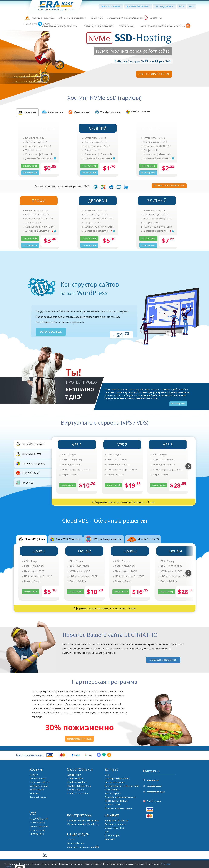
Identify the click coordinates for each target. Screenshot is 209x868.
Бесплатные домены (115, 782)
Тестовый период (39, 797)
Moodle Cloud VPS (76, 790)
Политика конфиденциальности (121, 797)
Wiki (107, 832)
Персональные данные (116, 801)
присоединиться (79, 738)
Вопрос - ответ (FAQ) (115, 828)
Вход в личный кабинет (116, 820)
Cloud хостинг (74, 775)
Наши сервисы (112, 790)
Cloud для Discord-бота (78, 793)
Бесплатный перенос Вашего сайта (122, 786)
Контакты (110, 839)
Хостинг (34, 775)
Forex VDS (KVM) (38, 830)
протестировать (178, 404)
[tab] (27, 113)
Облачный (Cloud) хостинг (59, 25)
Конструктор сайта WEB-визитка (162, 25)
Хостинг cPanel (37, 790)
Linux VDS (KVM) (37, 823)
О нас (108, 775)
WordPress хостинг (39, 786)
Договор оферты (113, 793)
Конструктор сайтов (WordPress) (83, 824)
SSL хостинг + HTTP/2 (40, 782)
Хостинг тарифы (43, 17)
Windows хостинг (38, 778)
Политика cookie (113, 804)
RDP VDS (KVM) (37, 834)
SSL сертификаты (76, 843)
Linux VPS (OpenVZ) (39, 819)
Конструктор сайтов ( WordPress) (109, 25)
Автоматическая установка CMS (83, 847)
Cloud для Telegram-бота (79, 786)
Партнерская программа (117, 778)
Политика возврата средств (119, 808)
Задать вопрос (112, 835)
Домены (156, 17)
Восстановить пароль (116, 824)
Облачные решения (72, 17)
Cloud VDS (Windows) (77, 782)
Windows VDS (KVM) (39, 826)
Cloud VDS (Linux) (75, 778)
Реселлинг (35, 793)
